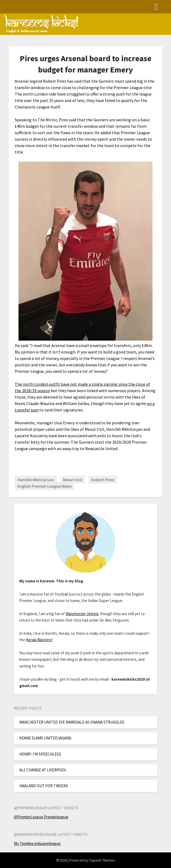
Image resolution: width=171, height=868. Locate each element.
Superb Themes (102, 860)
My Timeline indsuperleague (37, 843)
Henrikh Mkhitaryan (36, 480)
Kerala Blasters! (39, 640)
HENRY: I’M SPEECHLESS (40, 754)
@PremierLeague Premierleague (41, 817)
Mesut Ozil (73, 480)
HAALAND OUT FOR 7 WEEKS (44, 786)
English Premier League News (44, 486)
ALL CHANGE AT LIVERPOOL (43, 770)
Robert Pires (103, 480)
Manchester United (82, 614)
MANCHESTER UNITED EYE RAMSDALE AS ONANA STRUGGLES (72, 722)
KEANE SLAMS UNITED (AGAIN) (45, 738)
